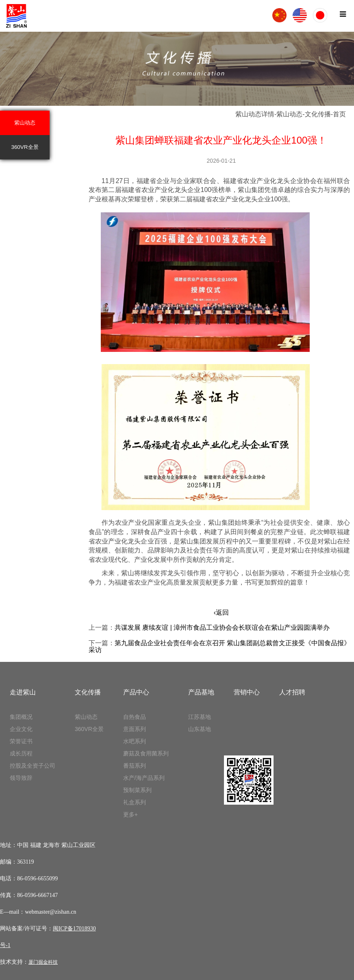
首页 (339, 114)
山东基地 (200, 729)
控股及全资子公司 (33, 766)
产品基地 (201, 692)
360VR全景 (25, 147)
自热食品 (135, 717)
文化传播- (319, 114)
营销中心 (247, 692)
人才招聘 (292, 692)
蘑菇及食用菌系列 (146, 753)
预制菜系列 (137, 790)
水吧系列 (135, 741)
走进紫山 (23, 692)
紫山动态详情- (256, 114)
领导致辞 (21, 778)
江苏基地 (200, 717)
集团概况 (21, 717)
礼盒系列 (135, 802)
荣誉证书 (21, 741)
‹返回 (221, 612)
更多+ (130, 814)
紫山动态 (25, 123)
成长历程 (21, 753)
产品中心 (136, 692)
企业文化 (21, 729)
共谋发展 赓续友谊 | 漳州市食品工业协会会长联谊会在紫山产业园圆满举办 (222, 628)
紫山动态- (290, 114)
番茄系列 (135, 766)
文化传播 (88, 692)
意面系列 (135, 729)
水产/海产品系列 (144, 778)
